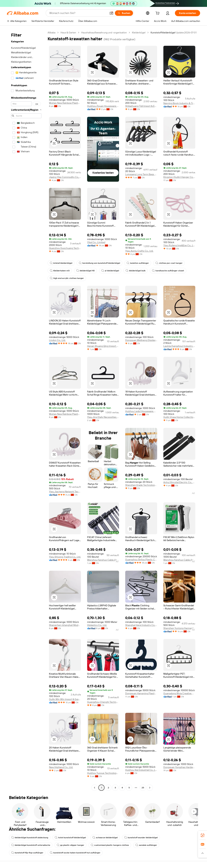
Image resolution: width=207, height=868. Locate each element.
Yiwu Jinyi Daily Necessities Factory (103, 417)
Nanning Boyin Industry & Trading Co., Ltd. (179, 103)
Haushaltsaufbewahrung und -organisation (104, 33)
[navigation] (26, 411)
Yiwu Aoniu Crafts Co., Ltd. (139, 251)
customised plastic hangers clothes (110, 845)
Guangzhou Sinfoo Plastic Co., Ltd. (141, 560)
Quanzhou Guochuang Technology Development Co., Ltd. (65, 248)
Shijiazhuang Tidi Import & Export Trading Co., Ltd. (141, 106)
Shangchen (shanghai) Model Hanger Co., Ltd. (65, 625)
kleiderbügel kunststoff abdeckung (30, 838)
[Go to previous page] (95, 788)
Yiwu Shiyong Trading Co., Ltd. (65, 557)
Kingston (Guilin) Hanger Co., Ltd (179, 177)
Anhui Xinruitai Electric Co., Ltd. (179, 482)
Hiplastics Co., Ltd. (97, 625)
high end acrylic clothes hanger (67, 278)
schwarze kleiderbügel (105, 838)
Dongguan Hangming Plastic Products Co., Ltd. (141, 693)
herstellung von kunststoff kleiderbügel (99, 263)
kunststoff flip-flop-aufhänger (27, 853)
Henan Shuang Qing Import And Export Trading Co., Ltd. (103, 346)
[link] (203, 835)
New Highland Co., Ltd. (61, 767)
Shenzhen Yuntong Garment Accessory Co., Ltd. (179, 628)
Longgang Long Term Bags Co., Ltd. (141, 174)
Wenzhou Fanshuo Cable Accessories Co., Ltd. (103, 560)
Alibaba (51, 33)
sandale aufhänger (146, 845)
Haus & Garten (68, 33)
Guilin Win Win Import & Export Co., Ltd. (65, 699)
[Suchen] (124, 13)
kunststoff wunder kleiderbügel (141, 838)
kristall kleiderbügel (61, 263)
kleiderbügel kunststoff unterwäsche (31, 845)
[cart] (158, 14)
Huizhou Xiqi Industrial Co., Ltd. (141, 770)
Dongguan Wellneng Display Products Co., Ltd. (141, 340)
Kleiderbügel (139, 33)
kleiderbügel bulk (135, 271)
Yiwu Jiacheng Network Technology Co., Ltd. (65, 492)
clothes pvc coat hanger (169, 263)
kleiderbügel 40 (85, 271)
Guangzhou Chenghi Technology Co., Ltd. (103, 702)
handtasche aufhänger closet (168, 271)
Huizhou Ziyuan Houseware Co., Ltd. (103, 106)
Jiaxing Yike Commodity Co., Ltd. (65, 177)
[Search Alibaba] (78, 13)
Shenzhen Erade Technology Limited (141, 485)
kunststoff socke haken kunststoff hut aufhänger (75, 853)
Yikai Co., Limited (96, 242)
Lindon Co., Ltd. (57, 340)
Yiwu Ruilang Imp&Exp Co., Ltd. (179, 245)
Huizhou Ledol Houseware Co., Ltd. (141, 411)
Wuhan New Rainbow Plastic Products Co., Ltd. (65, 103)
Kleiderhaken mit (60, 271)
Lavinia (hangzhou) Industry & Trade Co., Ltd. (179, 346)
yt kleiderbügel (110, 271)
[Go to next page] (150, 788)
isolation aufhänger (138, 263)
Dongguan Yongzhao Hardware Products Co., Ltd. (179, 767)
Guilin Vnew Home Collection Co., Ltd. (179, 417)
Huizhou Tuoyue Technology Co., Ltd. (103, 773)
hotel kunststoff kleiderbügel (70, 838)
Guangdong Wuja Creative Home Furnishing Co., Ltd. (179, 693)
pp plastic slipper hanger (70, 845)
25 (143, 788)
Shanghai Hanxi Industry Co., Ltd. (141, 625)
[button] (111, 13)
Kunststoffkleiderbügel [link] (163, 33)
